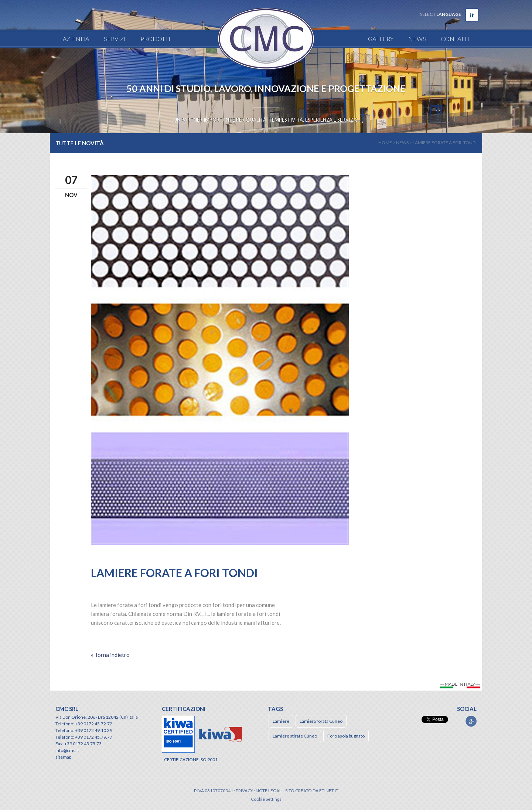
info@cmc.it (67, 750)
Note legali (269, 791)
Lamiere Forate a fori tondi (445, 143)
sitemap (63, 757)
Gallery (381, 39)
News (417, 39)
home (385, 143)
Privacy (244, 791)
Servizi (115, 39)
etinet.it (329, 791)
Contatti (455, 39)
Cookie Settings (266, 799)
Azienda (76, 39)
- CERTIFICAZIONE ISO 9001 (190, 760)
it (472, 15)
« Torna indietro (110, 655)
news (402, 143)
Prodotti (155, 39)
